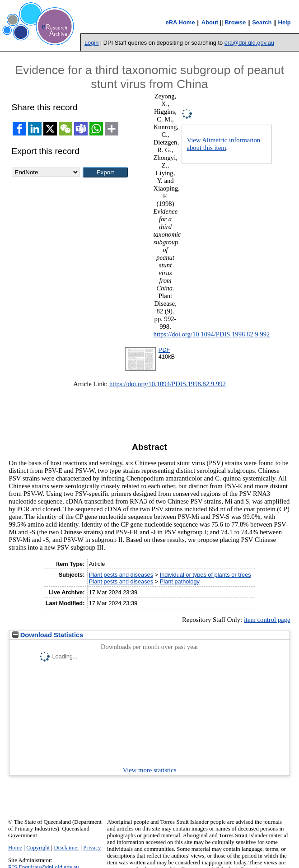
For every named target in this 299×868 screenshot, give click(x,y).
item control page (267, 620)
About (210, 22)
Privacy (92, 848)
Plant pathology (180, 581)
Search (262, 22)
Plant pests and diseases (121, 575)
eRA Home (180, 22)
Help (285, 22)
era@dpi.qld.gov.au (249, 43)
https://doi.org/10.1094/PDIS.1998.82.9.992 (212, 334)
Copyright (38, 848)
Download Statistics (48, 635)
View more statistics (150, 770)
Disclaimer (66, 848)
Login (91, 43)
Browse (235, 22)
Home (15, 848)
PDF (164, 350)
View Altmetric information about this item (223, 144)
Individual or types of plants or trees (206, 575)
